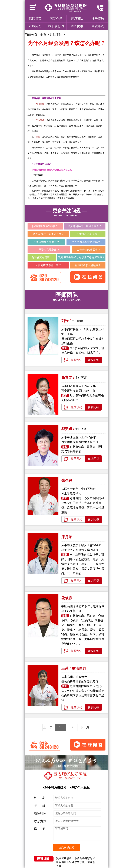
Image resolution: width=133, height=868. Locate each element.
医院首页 (35, 19)
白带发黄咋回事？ (42, 257)
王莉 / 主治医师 (74, 668)
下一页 (85, 727)
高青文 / (68, 377)
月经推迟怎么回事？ (88, 234)
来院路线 (98, 26)
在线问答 (35, 26)
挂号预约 (98, 19)
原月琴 (67, 537)
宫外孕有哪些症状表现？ (86, 242)
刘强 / (66, 321)
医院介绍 (56, 19)
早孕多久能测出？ (49, 250)
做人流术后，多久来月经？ (48, 234)
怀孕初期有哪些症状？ (45, 226)
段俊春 (67, 598)
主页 (43, 35)
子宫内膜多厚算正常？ (48, 265)
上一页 (48, 727)
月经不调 (56, 35)
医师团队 (77, 19)
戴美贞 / (68, 429)
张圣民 (67, 481)
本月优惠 (77, 26)
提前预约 (77, 360)
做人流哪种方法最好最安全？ (85, 226)
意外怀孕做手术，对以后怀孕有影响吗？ (81, 257)
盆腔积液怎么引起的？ (88, 265)
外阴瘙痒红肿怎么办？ (46, 242)
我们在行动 (56, 26)
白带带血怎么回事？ (89, 250)
